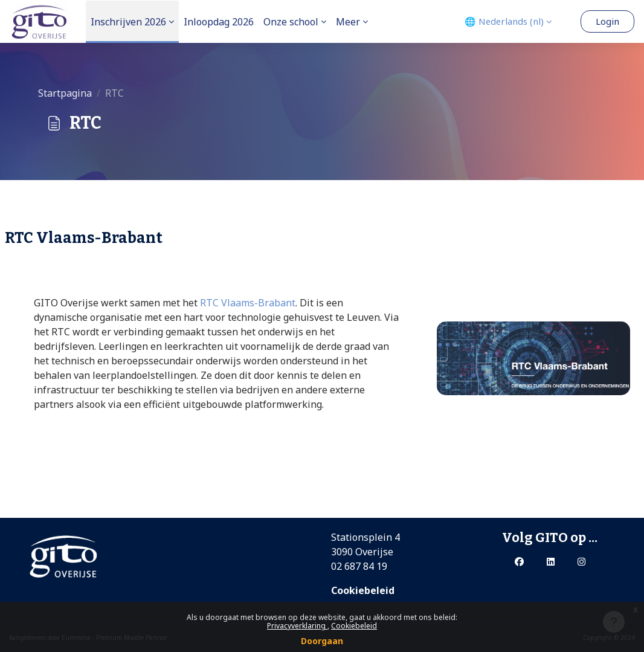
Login (607, 21)
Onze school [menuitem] (291, 22)
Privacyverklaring (297, 626)
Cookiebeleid (354, 626)
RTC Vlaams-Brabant (248, 303)
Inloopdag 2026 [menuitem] (219, 22)
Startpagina (65, 93)
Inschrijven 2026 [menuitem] (128, 22)
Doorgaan (322, 641)
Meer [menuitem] (348, 22)
